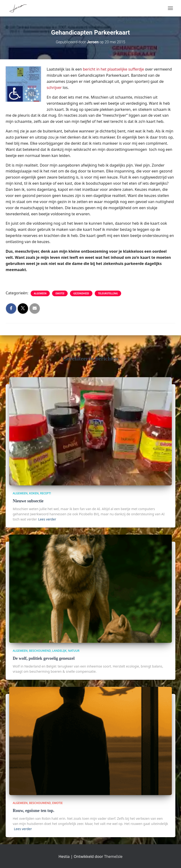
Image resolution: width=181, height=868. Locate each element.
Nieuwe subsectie (28, 501)
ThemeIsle (113, 856)
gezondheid (81, 293)
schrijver (54, 88)
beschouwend (40, 651)
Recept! (45, 493)
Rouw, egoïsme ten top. (34, 811)
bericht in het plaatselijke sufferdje (114, 69)
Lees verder (47, 519)
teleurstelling (108, 293)
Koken (34, 493)
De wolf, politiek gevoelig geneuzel (44, 658)
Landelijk (60, 651)
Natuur (74, 651)
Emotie (60, 293)
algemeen (40, 293)
